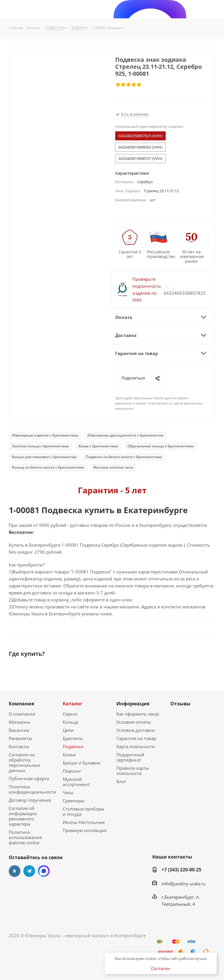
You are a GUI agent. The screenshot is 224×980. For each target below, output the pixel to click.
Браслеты (73, 738)
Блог (121, 781)
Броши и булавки (82, 763)
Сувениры (74, 801)
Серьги (70, 714)
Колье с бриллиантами (98, 446)
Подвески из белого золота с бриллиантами (124, 457)
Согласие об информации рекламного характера (23, 816)
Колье (69, 755)
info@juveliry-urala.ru (183, 884)
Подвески (73, 746)
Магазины (20, 722)
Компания (21, 704)
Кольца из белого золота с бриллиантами (48, 467)
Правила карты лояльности (133, 771)
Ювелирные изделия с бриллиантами (45, 435)
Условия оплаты (134, 722)
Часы (68, 792)
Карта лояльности (136, 746)
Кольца (70, 722)
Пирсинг (72, 771)
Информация (133, 704)
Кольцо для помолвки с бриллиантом (44, 457)
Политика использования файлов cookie (25, 837)
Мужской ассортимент (76, 782)
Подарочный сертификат (130, 757)
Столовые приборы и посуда (84, 811)
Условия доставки (136, 730)
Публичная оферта (29, 778)
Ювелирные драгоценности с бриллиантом (125, 435)
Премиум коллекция (85, 830)
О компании (22, 714)
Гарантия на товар (136, 738)
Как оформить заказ (138, 714)
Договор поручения (30, 800)
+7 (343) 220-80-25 (181, 870)
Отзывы (180, 704)
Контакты (19, 746)
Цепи (68, 730)
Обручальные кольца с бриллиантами (161, 446)
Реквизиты (20, 738)
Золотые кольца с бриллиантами (41, 446)
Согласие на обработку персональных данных (24, 762)
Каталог (73, 704)
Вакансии (19, 730)
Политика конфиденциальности (33, 789)
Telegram (29, 871)
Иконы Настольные (84, 822)
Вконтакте (15, 871)
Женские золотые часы (113, 467)
